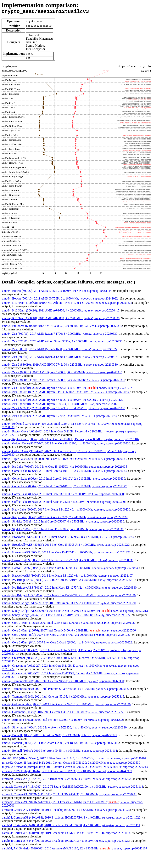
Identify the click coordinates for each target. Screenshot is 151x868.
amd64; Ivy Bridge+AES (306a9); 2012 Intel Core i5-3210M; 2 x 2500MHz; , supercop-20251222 (67, 582)
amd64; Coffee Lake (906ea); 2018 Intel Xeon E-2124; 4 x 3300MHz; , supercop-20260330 (63, 503)
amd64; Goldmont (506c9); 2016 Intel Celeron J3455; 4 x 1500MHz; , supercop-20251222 (63, 714)
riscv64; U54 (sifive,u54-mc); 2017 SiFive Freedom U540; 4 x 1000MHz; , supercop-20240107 (74, 760)
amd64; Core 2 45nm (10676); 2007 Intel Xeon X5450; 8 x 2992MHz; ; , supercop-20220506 (69, 632)
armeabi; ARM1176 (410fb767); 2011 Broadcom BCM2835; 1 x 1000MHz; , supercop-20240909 (67, 773)
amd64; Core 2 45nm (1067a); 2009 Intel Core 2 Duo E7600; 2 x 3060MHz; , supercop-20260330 (69, 624)
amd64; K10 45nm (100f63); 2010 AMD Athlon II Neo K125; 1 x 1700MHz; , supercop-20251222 (67, 304)
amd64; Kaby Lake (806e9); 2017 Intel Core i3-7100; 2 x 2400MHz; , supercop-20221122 (65, 519)
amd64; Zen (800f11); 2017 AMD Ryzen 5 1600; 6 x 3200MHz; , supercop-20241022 (60, 351)
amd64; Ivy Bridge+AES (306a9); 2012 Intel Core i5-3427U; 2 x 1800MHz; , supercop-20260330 (69, 597)
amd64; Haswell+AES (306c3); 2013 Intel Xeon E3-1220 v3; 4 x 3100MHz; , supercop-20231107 (67, 577)
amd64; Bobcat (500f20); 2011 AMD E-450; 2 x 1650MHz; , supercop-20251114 (57, 292)
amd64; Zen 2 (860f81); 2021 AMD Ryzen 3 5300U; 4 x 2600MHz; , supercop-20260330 (64, 382)
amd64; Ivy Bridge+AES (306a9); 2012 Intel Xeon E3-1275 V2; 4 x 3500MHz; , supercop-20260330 (69, 589)
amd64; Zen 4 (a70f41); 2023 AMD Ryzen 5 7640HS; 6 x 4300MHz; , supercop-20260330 (64, 410)
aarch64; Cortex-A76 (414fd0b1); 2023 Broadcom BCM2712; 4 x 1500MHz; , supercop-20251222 (66, 842)
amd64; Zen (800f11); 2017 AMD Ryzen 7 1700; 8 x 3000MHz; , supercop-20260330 (60, 335)
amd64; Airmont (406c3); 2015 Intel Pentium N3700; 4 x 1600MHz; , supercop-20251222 (62, 721)
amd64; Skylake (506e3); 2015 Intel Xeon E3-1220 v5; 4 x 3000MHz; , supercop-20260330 (63, 531)
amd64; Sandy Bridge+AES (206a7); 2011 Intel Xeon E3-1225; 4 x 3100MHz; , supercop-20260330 (69, 605)
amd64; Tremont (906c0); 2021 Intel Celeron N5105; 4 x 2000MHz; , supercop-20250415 (63, 698)
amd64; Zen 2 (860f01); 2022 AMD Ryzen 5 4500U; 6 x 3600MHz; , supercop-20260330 (62, 374)
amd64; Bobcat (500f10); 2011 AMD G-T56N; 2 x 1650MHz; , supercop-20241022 (60, 300)
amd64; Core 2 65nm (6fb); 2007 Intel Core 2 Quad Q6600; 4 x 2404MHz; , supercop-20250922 (67, 644)
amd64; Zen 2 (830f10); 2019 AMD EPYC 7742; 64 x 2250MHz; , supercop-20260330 (60, 366)
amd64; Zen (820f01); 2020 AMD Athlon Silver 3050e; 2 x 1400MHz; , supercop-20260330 (62, 343)
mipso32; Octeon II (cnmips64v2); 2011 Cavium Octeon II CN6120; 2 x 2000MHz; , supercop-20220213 (75, 769)
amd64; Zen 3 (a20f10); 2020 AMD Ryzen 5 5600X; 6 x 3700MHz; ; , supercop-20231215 (67, 389)
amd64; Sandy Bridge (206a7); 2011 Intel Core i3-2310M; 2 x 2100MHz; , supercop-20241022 (66, 617)
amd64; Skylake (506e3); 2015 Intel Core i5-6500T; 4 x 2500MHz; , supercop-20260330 (63, 523)
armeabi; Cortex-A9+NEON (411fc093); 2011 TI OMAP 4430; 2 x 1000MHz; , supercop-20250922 (69, 796)
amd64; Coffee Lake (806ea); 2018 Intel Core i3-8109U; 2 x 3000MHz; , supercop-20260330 (63, 496)
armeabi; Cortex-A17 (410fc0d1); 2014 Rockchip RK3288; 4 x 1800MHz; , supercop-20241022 (66, 811)
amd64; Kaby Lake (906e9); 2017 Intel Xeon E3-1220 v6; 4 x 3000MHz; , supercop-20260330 (66, 511)
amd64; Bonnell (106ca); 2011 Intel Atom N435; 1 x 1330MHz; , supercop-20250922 (60, 737)
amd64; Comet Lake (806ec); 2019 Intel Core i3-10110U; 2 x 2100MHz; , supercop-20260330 (65, 473)
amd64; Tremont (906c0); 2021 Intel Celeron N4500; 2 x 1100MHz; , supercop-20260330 (63, 683)
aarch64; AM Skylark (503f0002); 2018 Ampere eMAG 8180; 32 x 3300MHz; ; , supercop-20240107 (75, 850)
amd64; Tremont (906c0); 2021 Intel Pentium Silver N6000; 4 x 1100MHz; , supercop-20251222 (67, 691)
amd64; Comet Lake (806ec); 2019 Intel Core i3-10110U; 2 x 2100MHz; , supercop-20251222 (64, 488)
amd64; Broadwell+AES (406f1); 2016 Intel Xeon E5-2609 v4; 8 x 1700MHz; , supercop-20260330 (69, 539)
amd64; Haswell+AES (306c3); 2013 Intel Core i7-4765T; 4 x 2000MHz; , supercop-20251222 (66, 554)
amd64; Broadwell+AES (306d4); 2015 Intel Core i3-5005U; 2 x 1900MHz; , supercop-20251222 (66, 546)
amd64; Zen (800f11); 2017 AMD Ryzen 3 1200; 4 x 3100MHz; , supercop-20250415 (60, 359)
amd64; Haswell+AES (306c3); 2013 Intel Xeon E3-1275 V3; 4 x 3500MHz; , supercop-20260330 (68, 562)
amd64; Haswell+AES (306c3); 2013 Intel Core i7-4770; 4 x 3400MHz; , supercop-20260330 (71, 570)
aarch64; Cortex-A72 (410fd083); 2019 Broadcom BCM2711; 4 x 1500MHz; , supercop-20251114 (66, 835)
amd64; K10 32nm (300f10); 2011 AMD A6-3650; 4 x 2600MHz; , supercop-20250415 (61, 312)
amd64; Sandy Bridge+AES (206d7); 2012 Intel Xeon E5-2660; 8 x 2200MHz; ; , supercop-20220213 (75, 612)
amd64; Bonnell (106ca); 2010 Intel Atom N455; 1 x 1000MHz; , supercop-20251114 (60, 752)
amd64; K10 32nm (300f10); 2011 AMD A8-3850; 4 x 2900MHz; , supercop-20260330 (61, 320)
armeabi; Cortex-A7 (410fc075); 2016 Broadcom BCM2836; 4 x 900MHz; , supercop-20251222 (66, 781)
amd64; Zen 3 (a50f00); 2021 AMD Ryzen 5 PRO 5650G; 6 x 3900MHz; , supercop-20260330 (66, 394)
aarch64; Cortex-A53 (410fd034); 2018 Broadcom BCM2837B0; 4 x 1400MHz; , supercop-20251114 (71, 827)
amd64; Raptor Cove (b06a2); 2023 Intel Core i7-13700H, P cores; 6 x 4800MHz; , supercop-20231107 (71, 441)
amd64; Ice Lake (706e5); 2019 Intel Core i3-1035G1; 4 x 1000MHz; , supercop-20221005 (65, 468)
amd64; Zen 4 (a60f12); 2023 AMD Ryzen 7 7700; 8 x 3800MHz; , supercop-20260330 (60, 418)
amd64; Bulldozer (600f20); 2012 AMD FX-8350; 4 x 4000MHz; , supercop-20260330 (62, 328)
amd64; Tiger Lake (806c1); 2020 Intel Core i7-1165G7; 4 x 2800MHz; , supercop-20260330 (65, 461)
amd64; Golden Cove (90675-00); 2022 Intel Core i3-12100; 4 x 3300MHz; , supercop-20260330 (66, 445)
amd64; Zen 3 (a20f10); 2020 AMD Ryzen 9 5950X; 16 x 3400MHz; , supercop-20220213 (61, 406)
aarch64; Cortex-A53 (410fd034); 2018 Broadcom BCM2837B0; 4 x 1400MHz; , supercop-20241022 (71, 819)
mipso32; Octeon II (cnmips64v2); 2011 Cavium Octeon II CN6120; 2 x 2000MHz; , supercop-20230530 (71, 764)
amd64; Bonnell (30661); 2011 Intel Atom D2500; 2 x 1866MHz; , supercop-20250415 (61, 745)
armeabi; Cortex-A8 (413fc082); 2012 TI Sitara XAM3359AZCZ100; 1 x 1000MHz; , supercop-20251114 (73, 788)
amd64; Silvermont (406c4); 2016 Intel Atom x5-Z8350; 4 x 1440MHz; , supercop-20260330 (64, 729)
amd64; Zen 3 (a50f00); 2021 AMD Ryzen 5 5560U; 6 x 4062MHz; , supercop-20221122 (63, 401)
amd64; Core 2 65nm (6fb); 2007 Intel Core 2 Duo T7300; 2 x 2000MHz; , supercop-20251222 (66, 636)
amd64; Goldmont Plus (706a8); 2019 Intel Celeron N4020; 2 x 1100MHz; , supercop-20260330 (66, 706)
